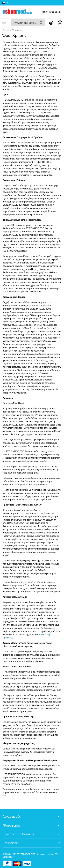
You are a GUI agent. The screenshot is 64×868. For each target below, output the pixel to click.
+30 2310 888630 (51, 12)
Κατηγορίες (4, 23)
